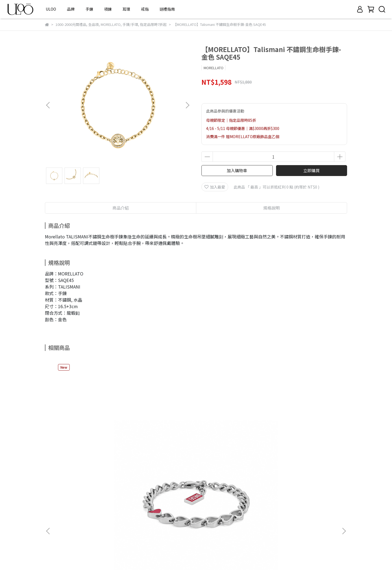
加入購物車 (237, 170)
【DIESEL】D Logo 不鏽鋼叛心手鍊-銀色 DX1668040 (84, 444)
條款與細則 (54, 526)
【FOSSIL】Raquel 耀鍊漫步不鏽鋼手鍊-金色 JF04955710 (305, 444)
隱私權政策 (54, 518)
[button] (187, 105)
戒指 (145, 9)
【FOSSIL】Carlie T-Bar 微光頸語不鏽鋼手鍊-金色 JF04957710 (232, 444)
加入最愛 (215, 187)
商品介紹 (121, 208)
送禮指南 (167, 9)
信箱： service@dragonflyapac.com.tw (186, 518)
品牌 (71, 9)
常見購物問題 (56, 510)
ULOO (51, 9)
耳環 (126, 9)
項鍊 (108, 9)
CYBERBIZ (184, 556)
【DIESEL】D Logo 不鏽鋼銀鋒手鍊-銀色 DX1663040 (157, 444)
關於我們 (53, 502)
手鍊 (89, 9)
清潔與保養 (54, 535)
